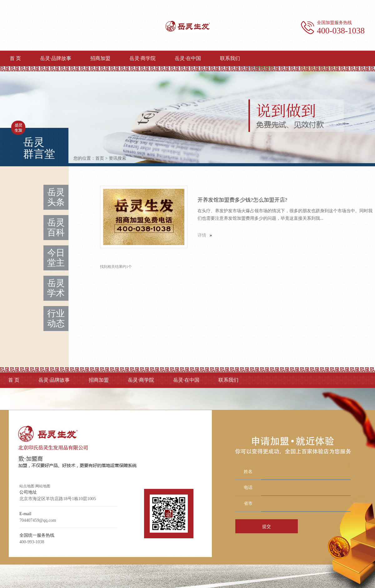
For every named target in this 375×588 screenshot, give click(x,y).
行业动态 (56, 318)
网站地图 (43, 486)
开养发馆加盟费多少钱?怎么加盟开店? (242, 200)
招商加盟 (100, 58)
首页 (100, 158)
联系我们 (230, 58)
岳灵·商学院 (142, 58)
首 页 (15, 58)
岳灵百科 (56, 227)
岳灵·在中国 (188, 58)
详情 (202, 235)
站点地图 (27, 486)
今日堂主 (56, 258)
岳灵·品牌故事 (56, 58)
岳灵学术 (56, 288)
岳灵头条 (56, 197)
